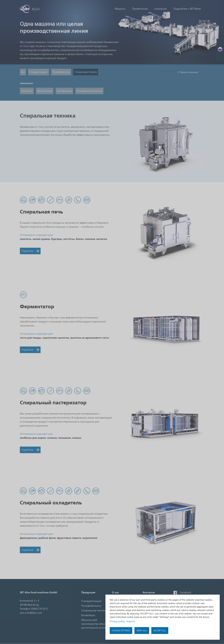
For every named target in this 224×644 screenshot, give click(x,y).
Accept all (160, 631)
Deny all (142, 631)
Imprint (131, 621)
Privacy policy (117, 621)
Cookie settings (121, 631)
